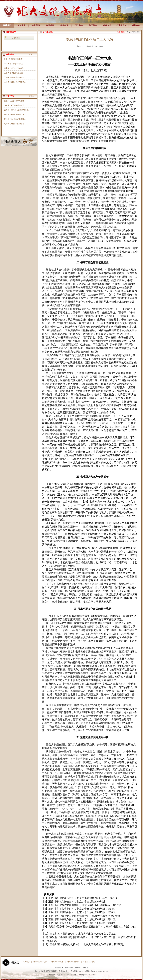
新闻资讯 (21, 25)
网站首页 (7, 25)
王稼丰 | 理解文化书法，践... (15, 115)
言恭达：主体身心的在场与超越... (17, 110)
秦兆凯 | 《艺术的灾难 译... (14, 68)
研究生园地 (122, 25)
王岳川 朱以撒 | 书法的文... (14, 64)
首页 (128, 32)
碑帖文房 (107, 25)
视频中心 (136, 25)
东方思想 (36, 25)
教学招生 (93, 25)
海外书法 (50, 25)
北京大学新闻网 (73, 962)
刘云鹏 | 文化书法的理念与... (15, 124)
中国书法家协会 (90, 962)
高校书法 (64, 25)
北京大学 (26, 962)
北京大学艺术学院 (40, 962)
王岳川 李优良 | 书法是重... (14, 73)
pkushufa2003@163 (97, 971)
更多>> (32, 55)
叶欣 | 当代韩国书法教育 (13, 59)
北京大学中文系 (57, 962)
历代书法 (79, 25)
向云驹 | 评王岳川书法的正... (15, 105)
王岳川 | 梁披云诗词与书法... (15, 82)
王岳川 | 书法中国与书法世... (15, 77)
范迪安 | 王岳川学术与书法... (15, 101)
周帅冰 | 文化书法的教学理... (15, 119)
